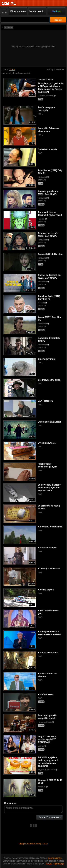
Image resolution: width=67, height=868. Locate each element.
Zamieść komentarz (49, 817)
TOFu (12, 70)
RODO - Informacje (55, 864)
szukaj (58, 20)
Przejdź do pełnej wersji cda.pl (33, 844)
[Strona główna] (9, 3)
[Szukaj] (25, 20)
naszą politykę (55, 858)
